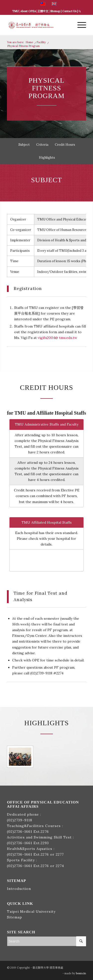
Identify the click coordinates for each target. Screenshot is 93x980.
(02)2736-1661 (20, 832)
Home (29, 42)
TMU (15, 11)
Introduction (19, 889)
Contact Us (69, 11)
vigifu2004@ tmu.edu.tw (57, 338)
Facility (41, 42)
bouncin (81, 973)
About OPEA (28, 11)
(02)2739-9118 (20, 820)
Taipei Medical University (31, 911)
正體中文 (43, 11)
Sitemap (55, 11)
